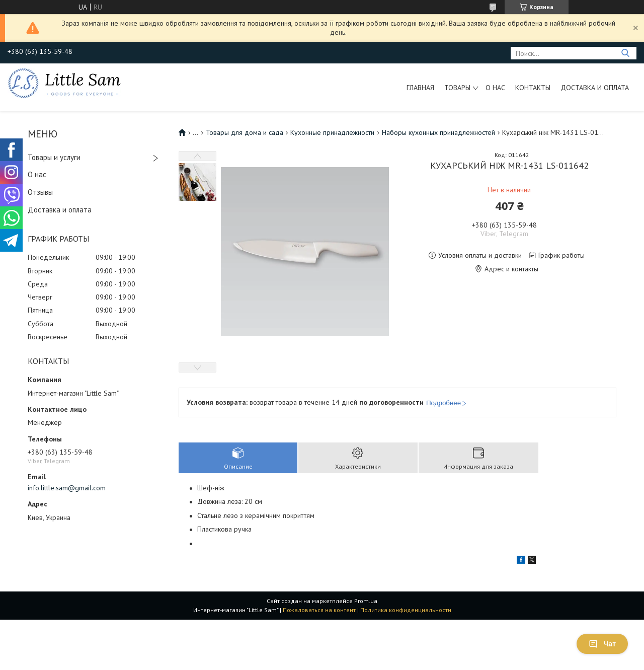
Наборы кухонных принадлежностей (438, 132)
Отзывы (40, 192)
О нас (495, 88)
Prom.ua (366, 601)
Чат (602, 644)
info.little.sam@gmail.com (67, 488)
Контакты (533, 88)
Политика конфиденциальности (406, 610)
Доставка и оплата (595, 88)
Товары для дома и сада (245, 132)
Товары (457, 88)
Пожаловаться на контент (319, 610)
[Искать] (625, 53)
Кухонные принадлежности (332, 132)
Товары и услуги (54, 157)
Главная (420, 88)
